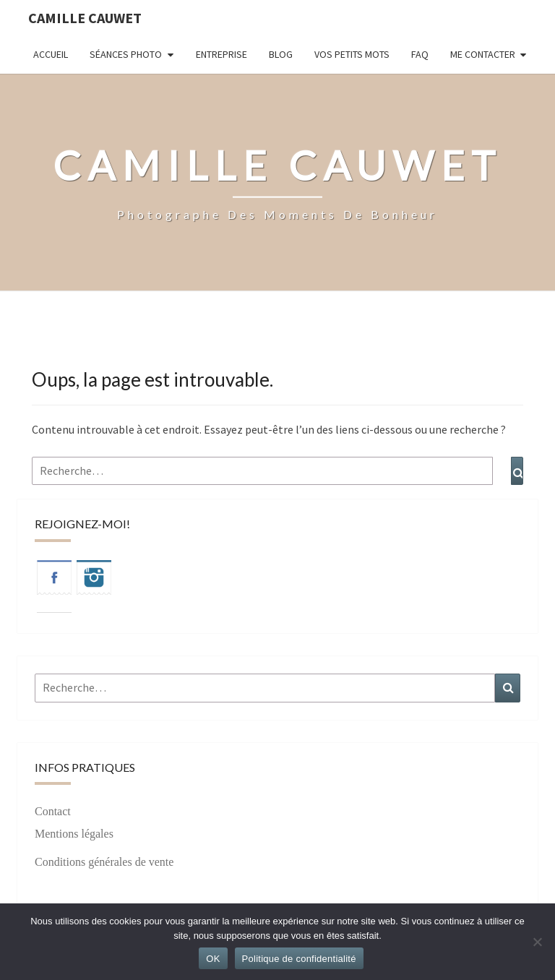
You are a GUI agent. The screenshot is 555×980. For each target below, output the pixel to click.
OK (213, 959)
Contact (53, 811)
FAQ (420, 54)
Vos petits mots (352, 54)
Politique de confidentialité (299, 959)
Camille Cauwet (85, 18)
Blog (281, 54)
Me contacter (483, 54)
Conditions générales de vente (104, 862)
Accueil (51, 54)
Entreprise (221, 54)
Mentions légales (74, 834)
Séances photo (126, 54)
